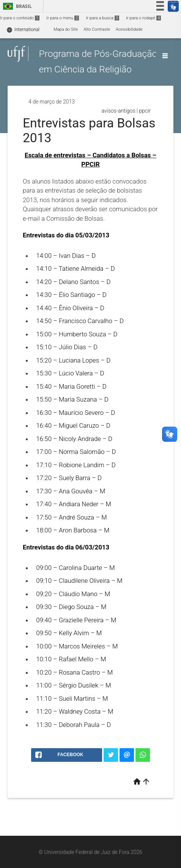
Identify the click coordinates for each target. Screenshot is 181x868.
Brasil (16, 6)
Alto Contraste (97, 29)
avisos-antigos (119, 111)
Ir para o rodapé (143, 18)
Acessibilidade (129, 29)
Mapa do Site (66, 29)
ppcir (145, 111)
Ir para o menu (63, 18)
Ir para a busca (102, 18)
